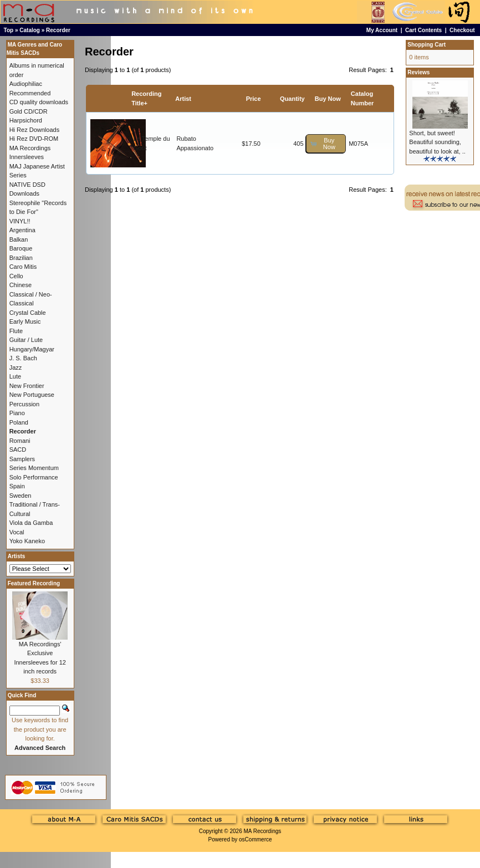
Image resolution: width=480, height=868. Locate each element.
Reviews (418, 72)
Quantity (292, 99)
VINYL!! (20, 221)
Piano (17, 413)
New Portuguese (32, 395)
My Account (382, 30)
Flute (16, 331)
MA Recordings (262, 831)
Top (9, 30)
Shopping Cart (427, 45)
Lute (15, 376)
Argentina (22, 230)
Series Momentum (34, 468)
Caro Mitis (23, 267)
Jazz (16, 367)
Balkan (19, 239)
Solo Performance (34, 477)
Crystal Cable (28, 313)
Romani (20, 441)
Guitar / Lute (26, 340)
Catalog (30, 30)
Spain (17, 486)
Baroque (21, 248)
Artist (183, 99)
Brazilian (21, 258)
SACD (18, 450)
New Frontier (27, 386)
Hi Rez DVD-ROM (34, 139)
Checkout (462, 30)
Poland (19, 422)
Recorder (58, 30)
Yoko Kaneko (27, 541)
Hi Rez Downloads (34, 130)
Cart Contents (423, 30)
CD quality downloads (39, 102)
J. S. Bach (23, 358)
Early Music (25, 321)
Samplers (22, 459)
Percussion (24, 404)
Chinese (21, 285)
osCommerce (255, 839)
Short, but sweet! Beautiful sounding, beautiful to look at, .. (437, 142)
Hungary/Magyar (32, 349)
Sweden (21, 496)
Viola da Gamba (31, 523)
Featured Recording (34, 583)
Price (254, 99)
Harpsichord (26, 120)
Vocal (17, 532)
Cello (16, 276)
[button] (326, 144)
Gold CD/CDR (29, 111)
